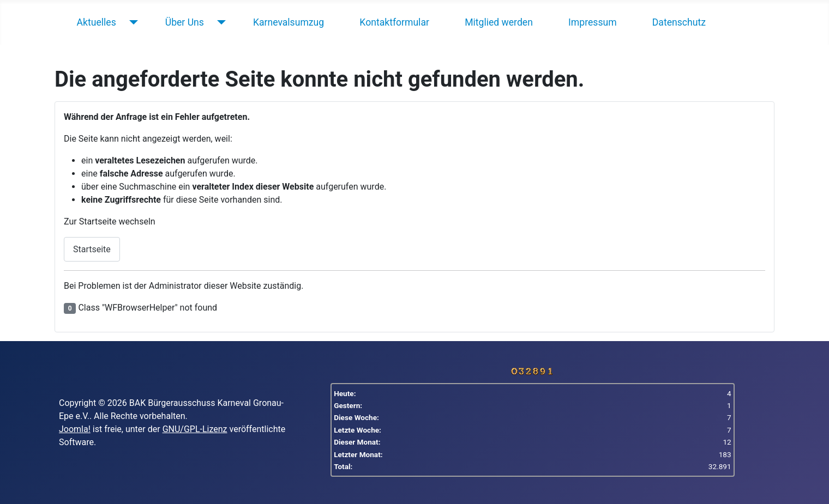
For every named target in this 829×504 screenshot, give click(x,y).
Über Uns (185, 22)
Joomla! (75, 429)
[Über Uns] (219, 22)
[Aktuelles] (131, 22)
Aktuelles (97, 22)
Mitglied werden (499, 22)
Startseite (92, 249)
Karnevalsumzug (289, 22)
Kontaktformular (394, 22)
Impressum (593, 22)
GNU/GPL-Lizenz (195, 429)
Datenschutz (679, 22)
